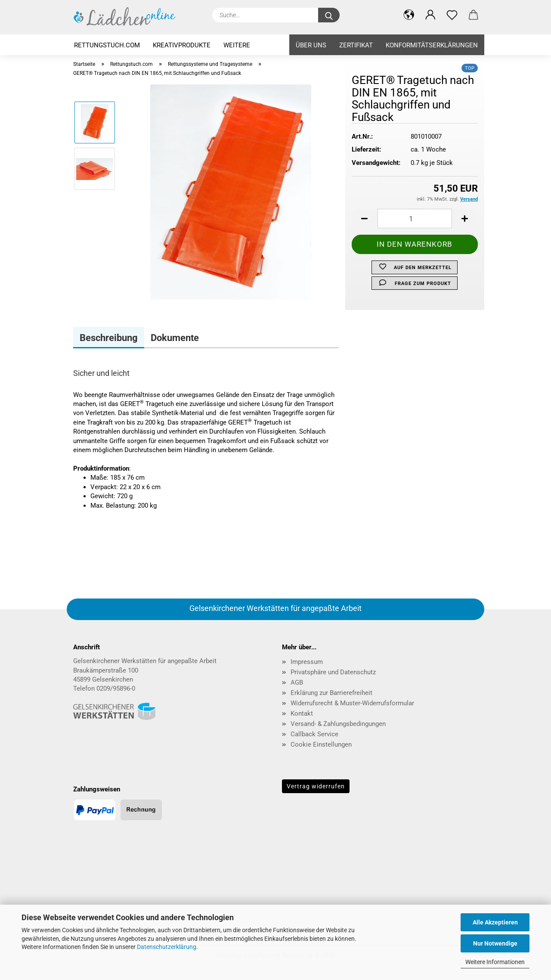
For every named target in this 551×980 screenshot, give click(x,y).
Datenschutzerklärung (167, 947)
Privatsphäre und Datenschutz (333, 672)
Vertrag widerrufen (316, 786)
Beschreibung (109, 338)
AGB (297, 682)
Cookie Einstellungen (321, 744)
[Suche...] (329, 15)
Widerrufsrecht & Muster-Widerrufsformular (352, 703)
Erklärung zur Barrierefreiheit (331, 693)
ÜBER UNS (311, 45)
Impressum (307, 662)
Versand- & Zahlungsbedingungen (338, 724)
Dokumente (175, 338)
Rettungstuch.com (107, 45)
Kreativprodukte (182, 45)
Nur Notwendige (495, 943)
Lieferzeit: (366, 149)
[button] (365, 219)
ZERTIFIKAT (356, 45)
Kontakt (302, 713)
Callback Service (314, 734)
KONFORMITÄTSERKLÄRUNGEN (432, 45)
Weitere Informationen (495, 962)
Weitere (237, 45)
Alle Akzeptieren (495, 922)
